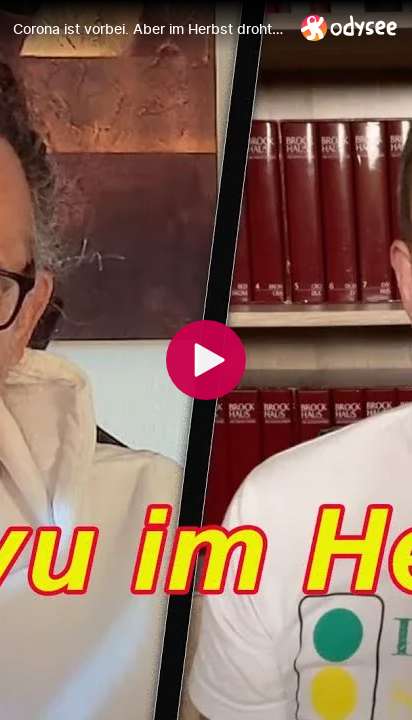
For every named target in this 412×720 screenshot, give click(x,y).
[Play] (206, 360)
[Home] (349, 27)
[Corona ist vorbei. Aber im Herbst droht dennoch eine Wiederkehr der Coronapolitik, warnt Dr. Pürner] (149, 29)
